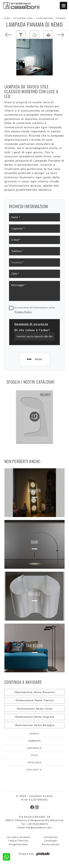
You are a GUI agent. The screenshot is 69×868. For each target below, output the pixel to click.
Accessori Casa (23, 18)
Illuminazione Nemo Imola (35, 709)
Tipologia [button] (34, 762)
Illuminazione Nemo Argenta (35, 717)
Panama (61, 18)
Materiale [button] (34, 748)
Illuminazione (44, 18)
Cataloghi (51, 841)
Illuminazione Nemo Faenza (34, 700)
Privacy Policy (23, 312)
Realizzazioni (51, 844)
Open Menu (63, 6)
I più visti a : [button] (35, 770)
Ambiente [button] (35, 741)
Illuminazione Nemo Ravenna (34, 692)
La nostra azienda (18, 837)
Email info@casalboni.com (34, 827)
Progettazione (18, 844)
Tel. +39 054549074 (34, 824)
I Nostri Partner (18, 841)
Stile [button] (34, 755)
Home (7, 18)
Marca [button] (34, 734)
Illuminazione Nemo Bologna (34, 725)
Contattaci (51, 837)
